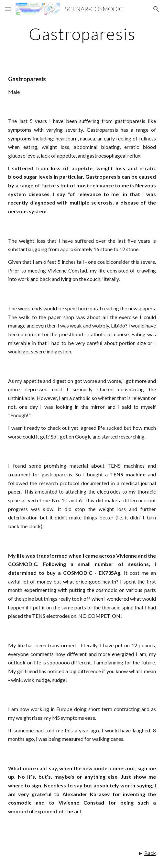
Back (150, 853)
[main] (82, 34)
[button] (8, 9)
